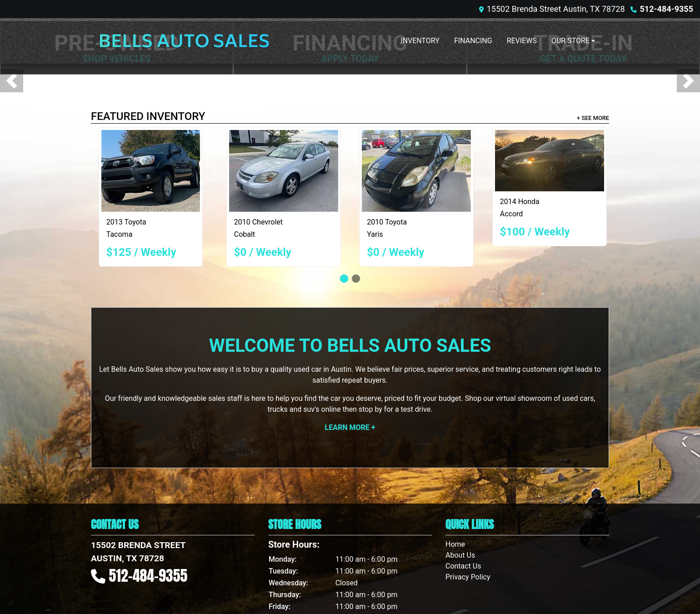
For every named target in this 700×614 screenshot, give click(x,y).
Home (455, 544)
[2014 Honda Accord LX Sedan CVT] (550, 161)
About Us (460, 555)
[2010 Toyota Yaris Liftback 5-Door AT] (416, 171)
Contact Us (463, 566)
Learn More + (350, 427)
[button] (12, 81)
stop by (370, 409)
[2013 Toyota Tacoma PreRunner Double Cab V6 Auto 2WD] (151, 171)
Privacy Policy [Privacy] (468, 577)
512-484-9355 (667, 9)
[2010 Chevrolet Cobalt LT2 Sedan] (284, 171)
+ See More (593, 118)
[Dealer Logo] (184, 41)
